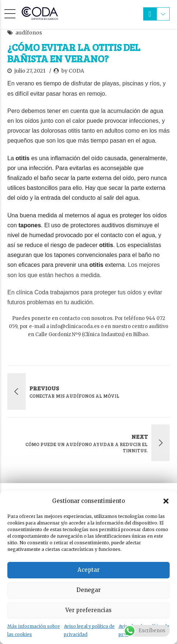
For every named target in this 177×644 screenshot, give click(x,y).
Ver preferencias (88, 610)
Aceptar (88, 570)
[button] (166, 501)
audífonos (29, 33)
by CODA (73, 71)
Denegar (88, 590)
